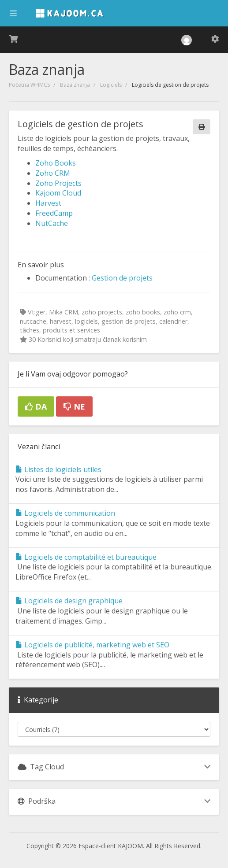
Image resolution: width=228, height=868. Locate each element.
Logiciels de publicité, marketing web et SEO (92, 645)
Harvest (48, 203)
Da (36, 406)
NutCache (52, 223)
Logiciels (111, 85)
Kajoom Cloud (58, 193)
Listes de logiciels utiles (58, 469)
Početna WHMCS (29, 85)
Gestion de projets (122, 278)
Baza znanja (75, 85)
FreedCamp (54, 213)
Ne (74, 406)
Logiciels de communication (65, 513)
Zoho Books (56, 163)
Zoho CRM (53, 173)
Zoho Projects (58, 183)
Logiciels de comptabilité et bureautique (86, 557)
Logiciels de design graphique (69, 601)
